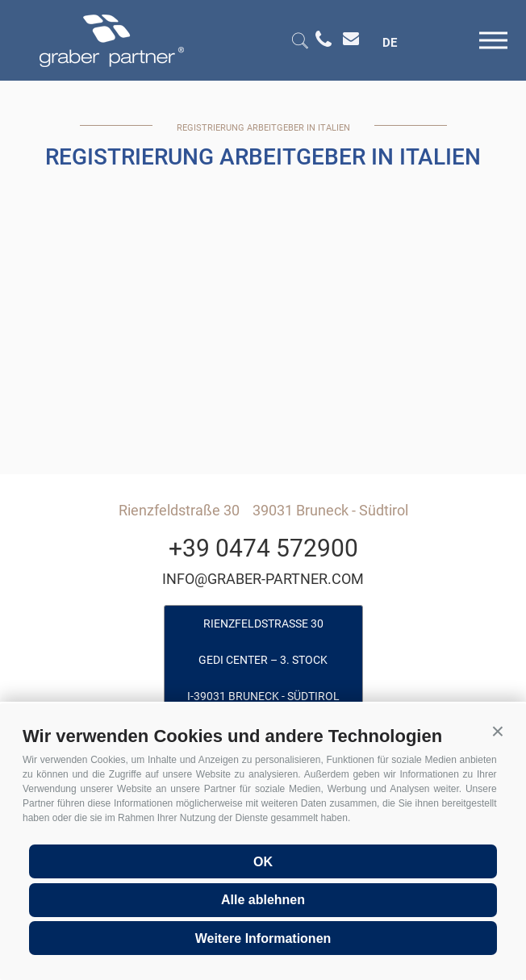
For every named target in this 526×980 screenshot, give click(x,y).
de (390, 43)
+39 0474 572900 (263, 548)
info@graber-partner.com (263, 579)
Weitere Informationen (263, 938)
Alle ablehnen (263, 900)
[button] (498, 732)
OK (263, 862)
